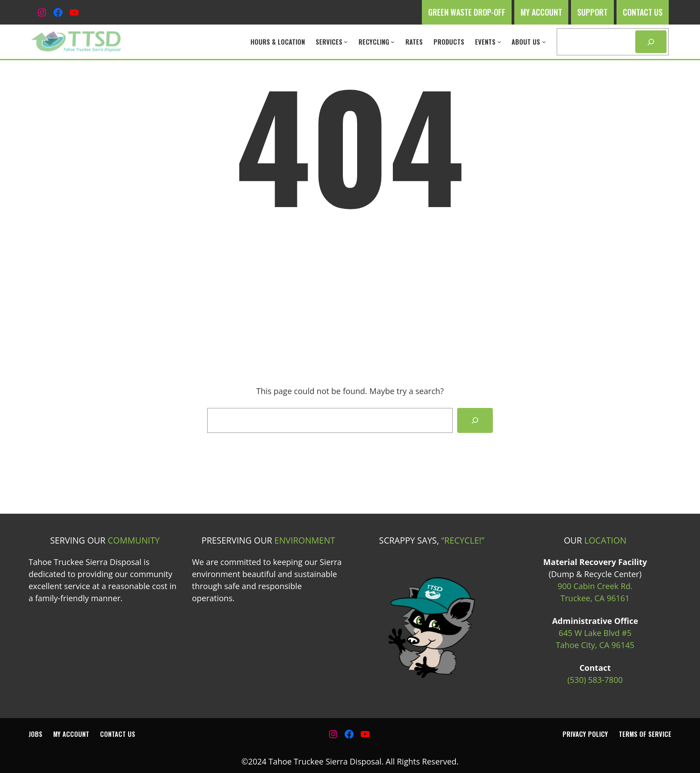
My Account (541, 12)
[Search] (651, 42)
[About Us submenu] (544, 42)
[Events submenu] (499, 42)
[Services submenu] (346, 42)
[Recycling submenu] (393, 42)
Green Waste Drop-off (467, 12)
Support (592, 12)
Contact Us (643, 12)
